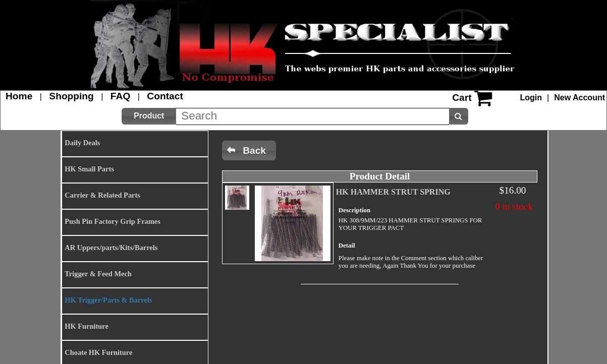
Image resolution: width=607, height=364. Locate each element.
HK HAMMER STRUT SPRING (393, 192)
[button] (149, 116)
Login (531, 98)
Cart (462, 98)
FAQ (120, 96)
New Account (580, 98)
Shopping (71, 96)
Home (19, 96)
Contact (165, 96)
